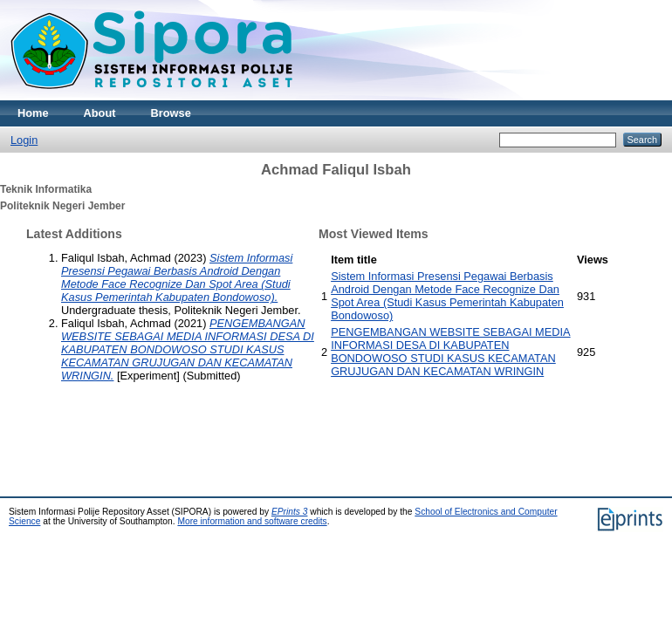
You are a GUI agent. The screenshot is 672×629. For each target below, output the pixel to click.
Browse (171, 113)
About (100, 113)
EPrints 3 (290, 512)
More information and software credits (252, 521)
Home (33, 113)
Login (24, 140)
